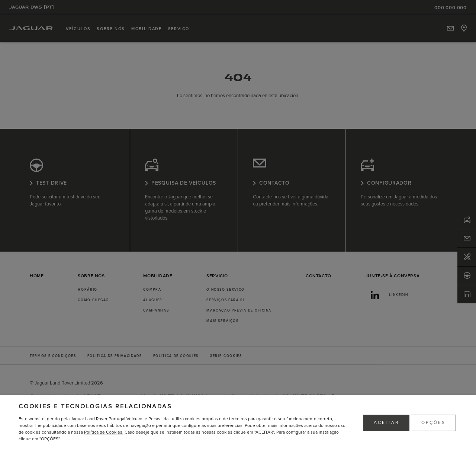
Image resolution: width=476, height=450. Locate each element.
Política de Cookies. (104, 432)
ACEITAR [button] (386, 423)
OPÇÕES (433, 423)
